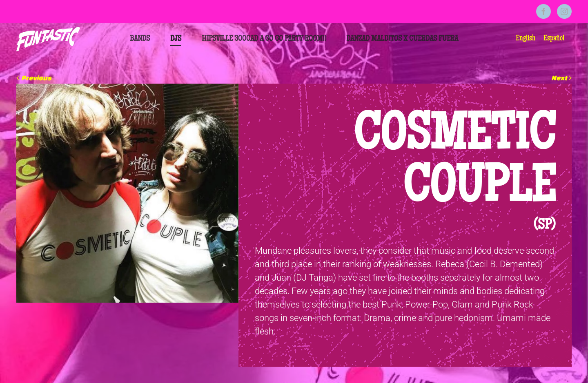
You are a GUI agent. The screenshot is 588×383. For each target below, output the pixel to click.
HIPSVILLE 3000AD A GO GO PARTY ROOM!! (264, 39)
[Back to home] (48, 39)
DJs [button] (176, 39)
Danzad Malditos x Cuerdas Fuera (402, 39)
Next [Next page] (562, 78)
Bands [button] (140, 39)
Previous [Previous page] (34, 78)
